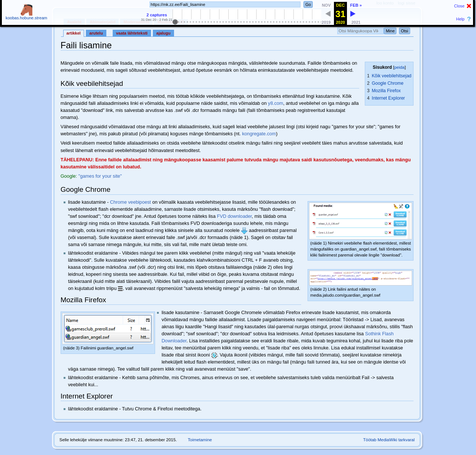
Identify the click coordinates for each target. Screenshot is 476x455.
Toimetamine (200, 440)
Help (461, 19)
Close (459, 6)
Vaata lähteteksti (132, 33)
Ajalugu (163, 33)
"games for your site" (100, 176)
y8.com (276, 103)
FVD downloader (234, 216)
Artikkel (74, 33)
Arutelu (96, 33)
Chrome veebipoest (131, 202)
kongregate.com (259, 134)
